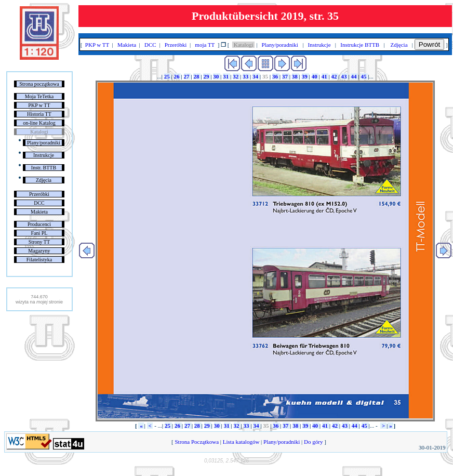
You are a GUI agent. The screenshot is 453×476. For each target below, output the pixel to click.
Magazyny (39, 251)
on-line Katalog (39, 123)
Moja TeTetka (39, 96)
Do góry (313, 442)
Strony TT (39, 242)
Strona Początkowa (197, 442)
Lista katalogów (241, 442)
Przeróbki (39, 194)
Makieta (39, 212)
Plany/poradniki (44, 143)
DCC (39, 203)
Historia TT (39, 114)
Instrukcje (44, 155)
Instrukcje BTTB (360, 45)
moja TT (205, 45)
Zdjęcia (44, 180)
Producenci (39, 224)
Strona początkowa (39, 84)
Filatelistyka (39, 260)
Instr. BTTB (44, 168)
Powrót (429, 44)
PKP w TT (39, 105)
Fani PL (39, 233)
